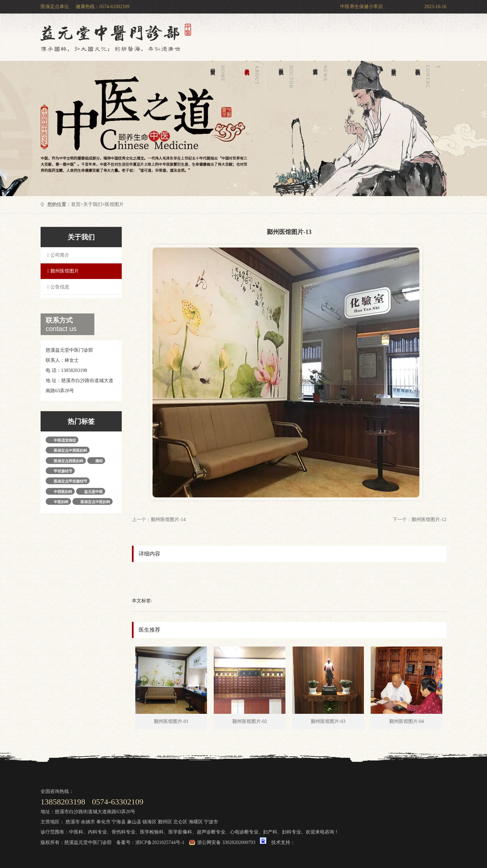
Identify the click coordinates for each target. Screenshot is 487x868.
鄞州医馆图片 (62, 271)
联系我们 (429, 75)
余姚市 (88, 822)
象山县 (134, 822)
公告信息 (57, 287)
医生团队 (287, 75)
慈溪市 (73, 822)
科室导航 (393, 64)
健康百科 (321, 75)
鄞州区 (165, 822)
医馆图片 (114, 204)
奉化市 (103, 822)
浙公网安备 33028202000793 (226, 842)
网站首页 (219, 75)
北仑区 (180, 822)
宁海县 (119, 822)
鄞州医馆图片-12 (429, 520)
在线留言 (361, 75)
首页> (77, 204)
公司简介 (57, 255)
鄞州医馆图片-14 (168, 520)
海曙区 (196, 822)
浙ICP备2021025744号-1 (160, 842)
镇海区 (149, 822)
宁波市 (211, 822)
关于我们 (253, 75)
